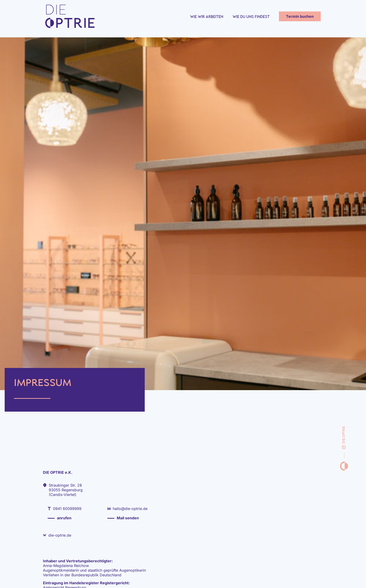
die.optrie (344, 438)
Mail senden (128, 518)
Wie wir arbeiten (207, 19)
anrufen (64, 518)
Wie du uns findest (251, 19)
